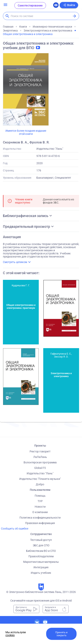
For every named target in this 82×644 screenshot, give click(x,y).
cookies (10, 635)
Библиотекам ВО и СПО (41, 551)
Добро (40, 484)
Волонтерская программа (40, 462)
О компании (40, 512)
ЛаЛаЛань (40, 457)
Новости (40, 507)
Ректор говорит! (40, 451)
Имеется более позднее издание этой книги (26, 132)
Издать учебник (41, 573)
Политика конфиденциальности (40, 518)
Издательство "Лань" (40, 473)
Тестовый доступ (41, 540)
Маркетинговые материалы (41, 562)
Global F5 (40, 468)
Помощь (40, 496)
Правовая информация (40, 523)
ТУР (40, 501)
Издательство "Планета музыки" (40, 479)
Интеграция (41, 567)
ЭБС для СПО (41, 545)
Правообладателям (41, 556)
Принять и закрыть (61, 634)
